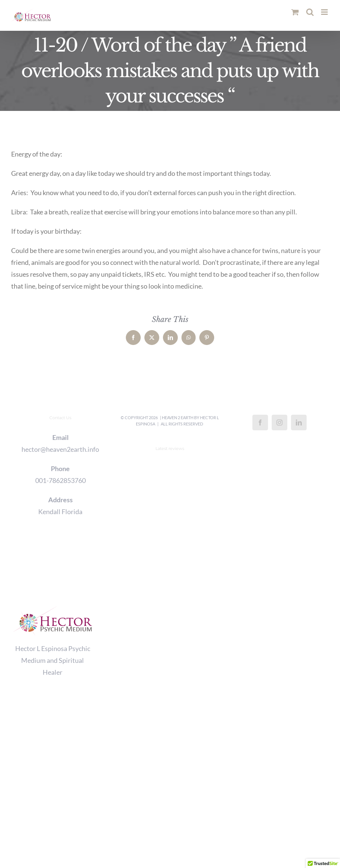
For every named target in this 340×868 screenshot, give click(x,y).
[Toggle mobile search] (310, 12)
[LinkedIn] (299, 423)
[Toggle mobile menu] (325, 12)
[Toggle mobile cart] (295, 12)
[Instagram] (279, 423)
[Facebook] (260, 423)
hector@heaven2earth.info (60, 449)
